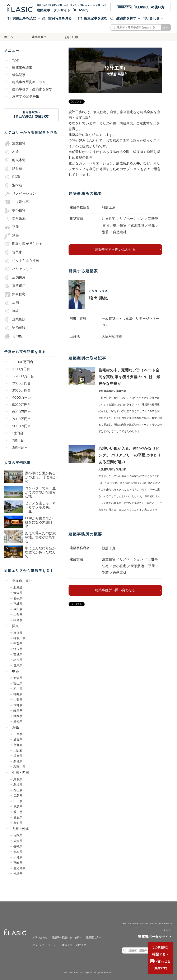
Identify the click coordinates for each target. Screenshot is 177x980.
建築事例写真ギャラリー (31, 82)
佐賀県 (18, 841)
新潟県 (18, 678)
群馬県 (18, 665)
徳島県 (18, 807)
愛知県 (18, 721)
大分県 (18, 857)
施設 (11, 311)
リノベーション (20, 194)
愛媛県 (18, 817)
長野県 (18, 705)
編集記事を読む (93, 19)
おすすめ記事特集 (26, 96)
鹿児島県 (19, 868)
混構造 (13, 185)
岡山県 (18, 790)
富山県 (18, 683)
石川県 (18, 689)
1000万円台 (21, 369)
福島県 (18, 620)
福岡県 (18, 835)
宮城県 (18, 604)
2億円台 (18, 440)
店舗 (11, 303)
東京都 (18, 633)
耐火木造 (15, 160)
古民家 (13, 252)
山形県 (18, 615)
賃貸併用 (15, 286)
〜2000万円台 (23, 376)
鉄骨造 (13, 169)
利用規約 (81, 945)
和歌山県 (19, 767)
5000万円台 (21, 405)
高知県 (18, 823)
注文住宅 (15, 144)
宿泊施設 (15, 328)
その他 (13, 336)
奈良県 (18, 761)
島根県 (18, 785)
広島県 (18, 796)
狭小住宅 (15, 211)
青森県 (18, 593)
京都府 (18, 745)
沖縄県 (18, 874)
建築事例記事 (22, 68)
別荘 (11, 236)
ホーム (9, 37)
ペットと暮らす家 (22, 261)
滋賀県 (18, 740)
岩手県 (18, 598)
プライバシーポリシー (45, 945)
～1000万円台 (23, 362)
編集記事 (19, 75)
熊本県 (18, 852)
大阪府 (18, 750)
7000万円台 (21, 419)
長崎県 (18, 846)
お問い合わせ (40, 938)
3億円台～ (20, 448)
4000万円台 (22, 398)
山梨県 (18, 700)
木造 (11, 152)
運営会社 (67, 945)
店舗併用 (15, 278)
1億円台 (18, 433)
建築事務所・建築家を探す (32, 89)
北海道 (18, 587)
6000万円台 (22, 412)
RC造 (12, 177)
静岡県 (18, 716)
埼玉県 (18, 649)
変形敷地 (15, 219)
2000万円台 (21, 383)
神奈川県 (19, 638)
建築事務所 (39, 37)
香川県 (18, 812)
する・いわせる (160, 958)
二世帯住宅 (17, 202)
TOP (16, 61)
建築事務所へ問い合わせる (115, 250)
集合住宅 (15, 294)
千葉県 (18, 644)
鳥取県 (18, 779)
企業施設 (15, 319)
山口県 (18, 801)
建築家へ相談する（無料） (67, 938)
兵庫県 (18, 756)
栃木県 (18, 660)
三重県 (18, 734)
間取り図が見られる (23, 244)
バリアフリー (18, 269)
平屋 (11, 227)
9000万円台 (22, 426)
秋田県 (18, 609)
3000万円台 (21, 391)
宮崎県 (18, 863)
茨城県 (18, 654)
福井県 (18, 694)
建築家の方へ (94, 938)
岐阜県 (18, 711)
